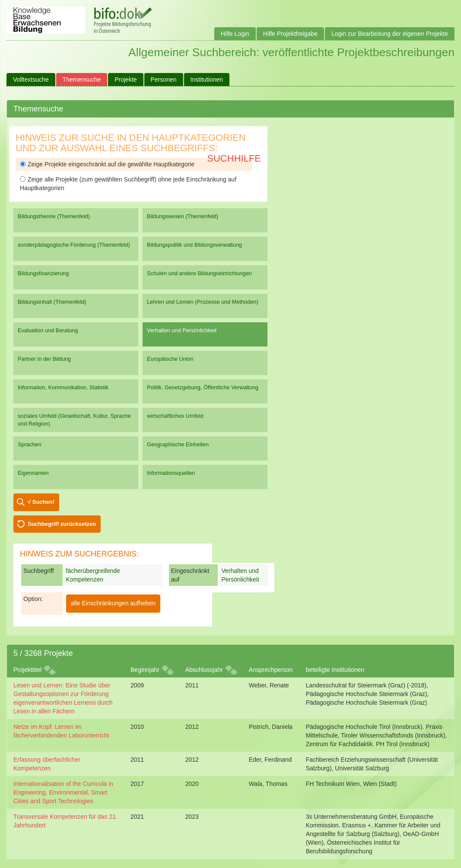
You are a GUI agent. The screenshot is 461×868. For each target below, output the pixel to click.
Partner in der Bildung (44, 359)
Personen (164, 79)
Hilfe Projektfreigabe (290, 34)
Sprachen (30, 444)
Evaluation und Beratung (48, 330)
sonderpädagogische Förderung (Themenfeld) (74, 245)
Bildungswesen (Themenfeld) (183, 216)
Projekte (126, 79)
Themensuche (82, 79)
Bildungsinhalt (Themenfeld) (52, 302)
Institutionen (207, 79)
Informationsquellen (171, 473)
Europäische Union (170, 359)
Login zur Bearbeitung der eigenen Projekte (390, 34)
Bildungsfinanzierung (43, 273)
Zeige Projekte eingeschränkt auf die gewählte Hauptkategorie (107, 164)
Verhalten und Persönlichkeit (182, 330)
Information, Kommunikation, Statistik (63, 387)
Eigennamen (33, 473)
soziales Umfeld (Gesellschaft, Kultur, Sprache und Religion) (74, 420)
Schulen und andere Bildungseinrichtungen (199, 273)
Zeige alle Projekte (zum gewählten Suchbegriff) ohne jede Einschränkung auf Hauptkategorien (128, 184)
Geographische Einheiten (178, 444)
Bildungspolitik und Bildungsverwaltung (194, 245)
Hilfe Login (235, 34)
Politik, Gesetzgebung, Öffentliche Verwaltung (203, 387)
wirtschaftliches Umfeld (175, 416)
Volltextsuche (31, 79)
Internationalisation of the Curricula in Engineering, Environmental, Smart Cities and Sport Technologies (63, 792)
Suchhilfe (234, 158)
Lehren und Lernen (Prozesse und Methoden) (203, 302)
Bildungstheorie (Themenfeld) (54, 216)
